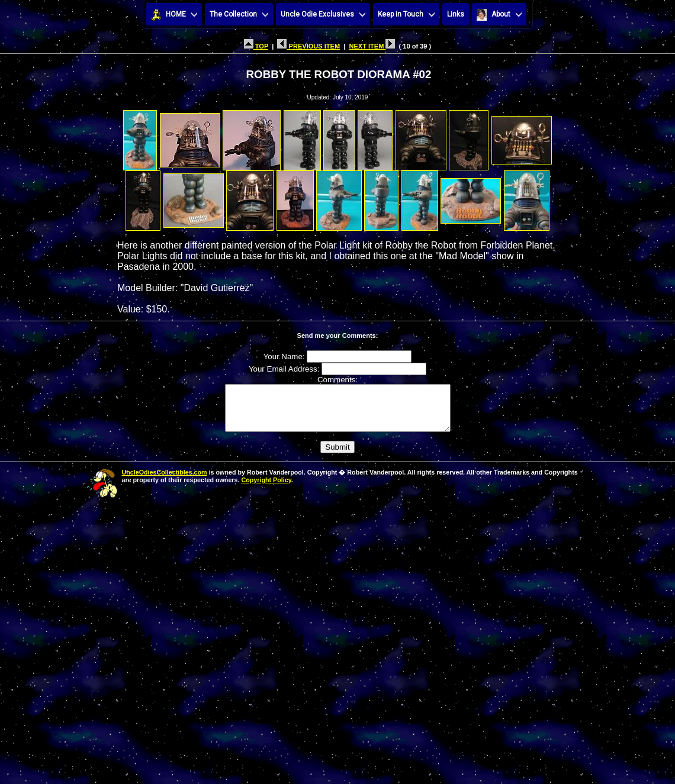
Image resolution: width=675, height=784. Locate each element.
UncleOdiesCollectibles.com (165, 481)
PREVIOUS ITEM (308, 46)
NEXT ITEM (372, 46)
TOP (256, 46)
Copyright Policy (266, 489)
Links (456, 14)
